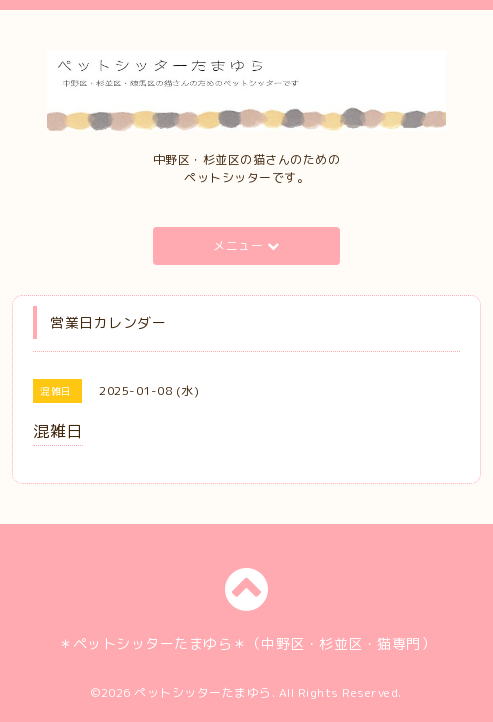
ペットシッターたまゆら (203, 692)
